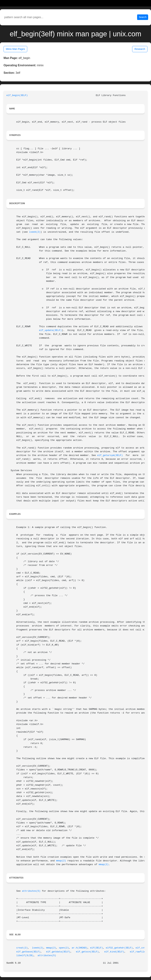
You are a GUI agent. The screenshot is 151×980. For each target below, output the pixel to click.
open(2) (64, 948)
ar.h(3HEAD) (80, 948)
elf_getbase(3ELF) (28, 952)
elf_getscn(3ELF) (87, 952)
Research (140, 49)
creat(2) (22, 948)
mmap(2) (61, 861)
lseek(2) (35, 232)
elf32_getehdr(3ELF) (119, 948)
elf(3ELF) (97, 948)
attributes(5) (31, 891)
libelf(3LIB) (25, 956)
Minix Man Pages (15, 49)
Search (143, 17)
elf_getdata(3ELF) (58, 952)
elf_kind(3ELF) (114, 952)
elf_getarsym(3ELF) (110, 455)
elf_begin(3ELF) (17, 95)
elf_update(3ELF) (51, 330)
